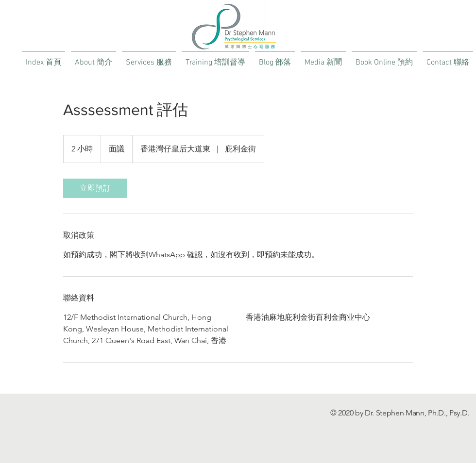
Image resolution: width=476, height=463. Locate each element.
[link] (95, 188)
